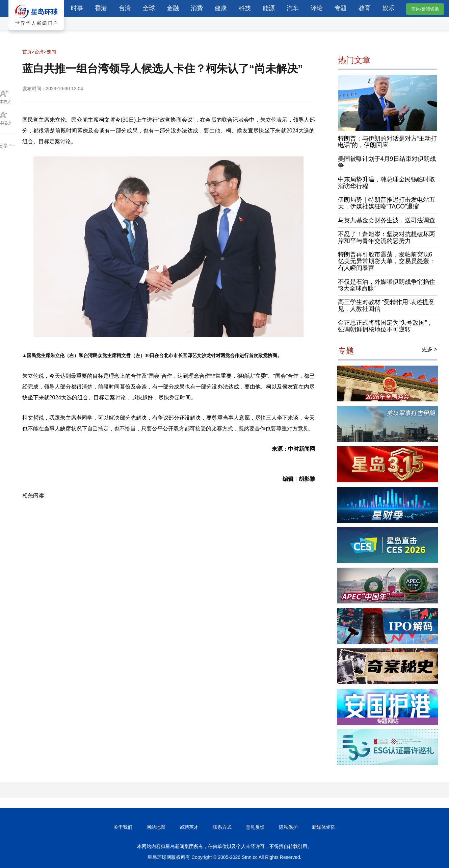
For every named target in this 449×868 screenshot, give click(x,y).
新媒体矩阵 (324, 827)
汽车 (293, 8)
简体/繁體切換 (425, 9)
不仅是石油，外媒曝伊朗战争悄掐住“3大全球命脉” (387, 285)
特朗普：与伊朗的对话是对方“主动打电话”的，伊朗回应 (388, 142)
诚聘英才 (189, 827)
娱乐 (389, 8)
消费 (197, 8)
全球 (149, 8)
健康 (221, 8)
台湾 (125, 8)
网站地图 (156, 827)
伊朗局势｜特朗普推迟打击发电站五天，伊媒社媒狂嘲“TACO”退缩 (387, 203)
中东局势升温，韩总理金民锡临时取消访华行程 (387, 183)
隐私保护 (288, 827)
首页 (27, 52)
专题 (341, 8)
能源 (269, 8)
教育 (365, 8)
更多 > (429, 349)
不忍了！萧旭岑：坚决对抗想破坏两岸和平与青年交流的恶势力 (387, 238)
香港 (101, 8)
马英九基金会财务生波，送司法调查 (387, 220)
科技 (245, 8)
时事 (77, 8)
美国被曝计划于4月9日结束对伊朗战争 (387, 162)
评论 (317, 8)
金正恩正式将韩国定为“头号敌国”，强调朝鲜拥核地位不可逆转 (386, 326)
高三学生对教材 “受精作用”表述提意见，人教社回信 (386, 305)
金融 (173, 8)
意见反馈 (255, 827)
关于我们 (123, 827)
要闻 (51, 52)
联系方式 (222, 827)
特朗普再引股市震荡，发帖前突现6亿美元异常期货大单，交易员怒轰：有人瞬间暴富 (387, 261)
